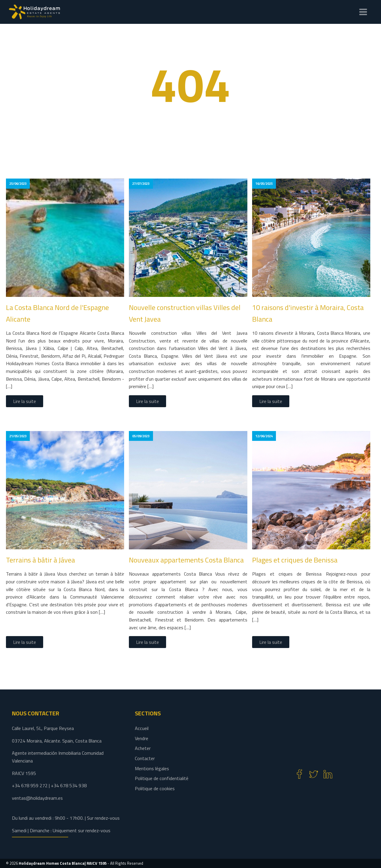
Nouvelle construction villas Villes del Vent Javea (185, 313)
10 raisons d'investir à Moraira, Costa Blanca (308, 313)
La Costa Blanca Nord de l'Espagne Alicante (57, 313)
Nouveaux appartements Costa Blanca (186, 560)
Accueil (142, 728)
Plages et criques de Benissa (295, 560)
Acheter (143, 748)
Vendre (142, 738)
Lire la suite (25, 401)
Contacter (145, 758)
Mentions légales (152, 768)
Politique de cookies (155, 788)
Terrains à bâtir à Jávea (40, 560)
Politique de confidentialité (162, 778)
